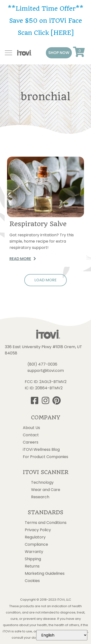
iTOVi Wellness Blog (41, 450)
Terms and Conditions (46, 523)
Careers (31, 442)
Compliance (36, 544)
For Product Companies (45, 457)
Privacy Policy (38, 530)
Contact (31, 435)
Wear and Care (46, 490)
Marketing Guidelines (45, 574)
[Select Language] (62, 635)
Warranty (34, 552)
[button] (59, 53)
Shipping (33, 559)
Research (40, 497)
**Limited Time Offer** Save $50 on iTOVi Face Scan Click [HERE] (46, 21)
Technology (42, 483)
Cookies (32, 581)
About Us (31, 428)
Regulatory (35, 537)
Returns (32, 566)
